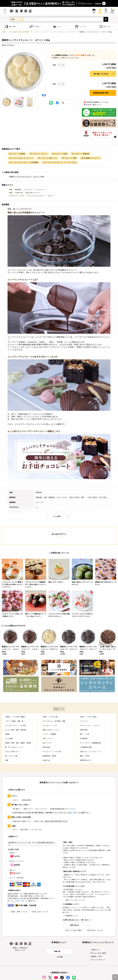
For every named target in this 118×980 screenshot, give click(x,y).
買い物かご (16, 809)
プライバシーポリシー (97, 960)
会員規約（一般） (96, 956)
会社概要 (59, 957)
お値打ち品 (18, 193)
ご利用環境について (70, 916)
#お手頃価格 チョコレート (91, 158)
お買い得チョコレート (32, 193)
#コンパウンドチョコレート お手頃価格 (24, 162)
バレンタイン (27, 190)
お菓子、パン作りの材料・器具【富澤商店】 (16, 32)
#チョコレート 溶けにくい (48, 158)
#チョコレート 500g (60, 154)
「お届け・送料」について (17, 912)
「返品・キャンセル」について (74, 900)
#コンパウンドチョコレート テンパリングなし (60, 162)
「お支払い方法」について (38, 912)
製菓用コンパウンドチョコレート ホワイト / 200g (26, 177)
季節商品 (17, 190)
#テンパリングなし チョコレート (21, 158)
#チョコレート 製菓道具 (81, 154)
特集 (10, 190)
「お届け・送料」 (72, 813)
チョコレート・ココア (40, 32)
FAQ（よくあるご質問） (98, 953)
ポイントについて (40, 809)
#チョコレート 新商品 (17, 154)
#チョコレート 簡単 (69, 158)
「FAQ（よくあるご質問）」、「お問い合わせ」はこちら (83, 930)
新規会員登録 (26, 800)
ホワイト (73, 32)
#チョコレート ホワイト (39, 154)
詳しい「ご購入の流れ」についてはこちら (27, 829)
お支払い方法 (38, 821)
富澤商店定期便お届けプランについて (62, 809)
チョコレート (39, 190)
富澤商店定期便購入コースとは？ (95, 102)
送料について (27, 809)
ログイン (15, 800)
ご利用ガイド (94, 950)
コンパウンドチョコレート (59, 32)
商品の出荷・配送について (92, 105)
